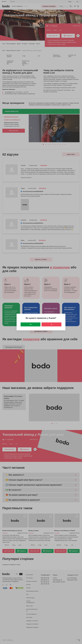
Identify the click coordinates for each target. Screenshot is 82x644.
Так (31, 324)
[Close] (63, 316)
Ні (51, 324)
